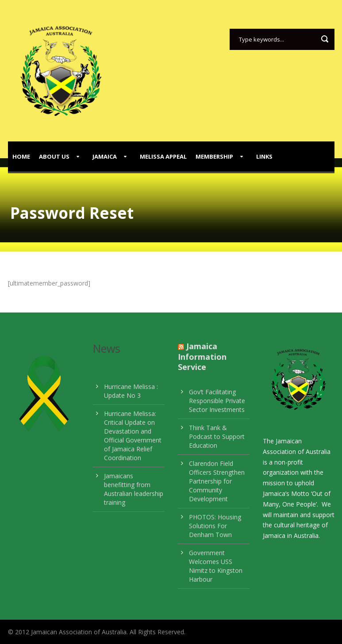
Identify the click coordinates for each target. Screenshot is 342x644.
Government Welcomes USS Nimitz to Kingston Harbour (216, 566)
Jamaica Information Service (202, 356)
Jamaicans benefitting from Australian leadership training (134, 489)
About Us (54, 156)
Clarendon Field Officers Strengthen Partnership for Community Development (217, 481)
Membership (214, 156)
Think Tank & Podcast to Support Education (217, 436)
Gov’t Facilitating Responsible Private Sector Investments (217, 401)
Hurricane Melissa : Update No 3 (131, 391)
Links (264, 156)
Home (21, 156)
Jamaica (105, 156)
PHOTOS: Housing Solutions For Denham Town (215, 526)
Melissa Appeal (163, 156)
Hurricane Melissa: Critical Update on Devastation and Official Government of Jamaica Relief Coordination (133, 436)
